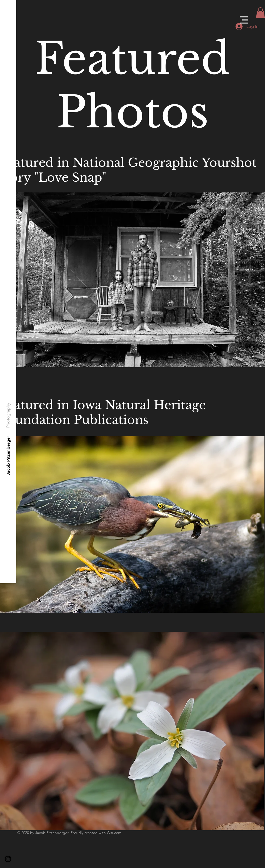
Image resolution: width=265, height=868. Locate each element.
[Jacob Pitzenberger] (9, 455)
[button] (244, 20)
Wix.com (114, 833)
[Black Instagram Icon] (8, 859)
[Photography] (8, 415)
